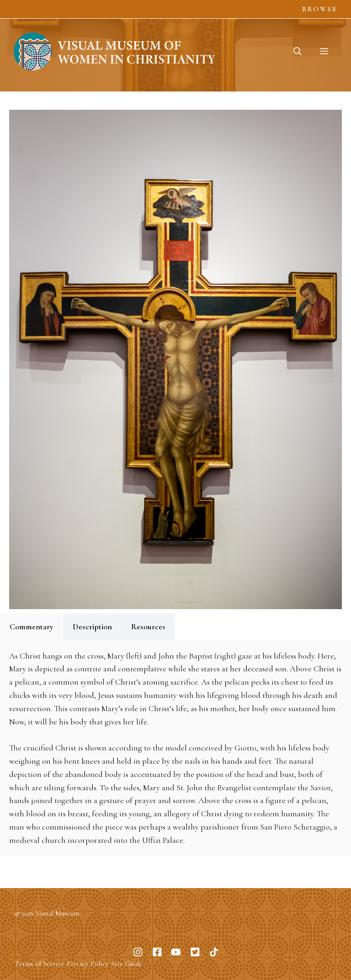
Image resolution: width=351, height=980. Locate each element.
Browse (320, 9)
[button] (298, 51)
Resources (148, 627)
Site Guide (127, 964)
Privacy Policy (88, 964)
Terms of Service (40, 964)
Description (92, 627)
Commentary (32, 627)
